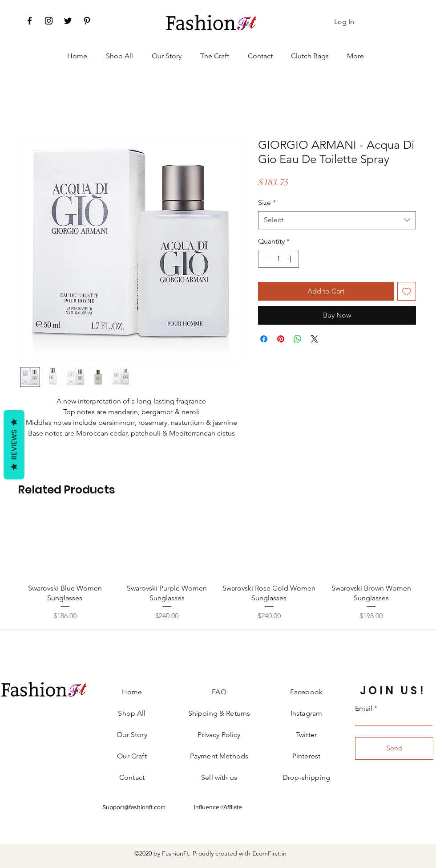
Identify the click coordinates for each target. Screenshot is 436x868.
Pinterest (306, 756)
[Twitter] (68, 21)
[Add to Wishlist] (407, 291)
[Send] (394, 748)
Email (364, 709)
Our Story (132, 735)
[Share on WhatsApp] (298, 339)
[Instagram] (49, 21)
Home (132, 692)
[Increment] (291, 259)
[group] (218, 567)
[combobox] (337, 220)
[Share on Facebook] (264, 339)
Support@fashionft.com (134, 807)
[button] (373, 17)
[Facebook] (30, 21)
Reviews (14, 444)
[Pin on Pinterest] (281, 339)
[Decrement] (266, 259)
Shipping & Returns (219, 713)
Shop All (132, 713)
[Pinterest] (87, 21)
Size (267, 202)
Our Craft (132, 756)
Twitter (306, 735)
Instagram (306, 713)
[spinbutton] (279, 259)
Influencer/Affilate (218, 807)
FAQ (219, 692)
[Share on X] (315, 339)
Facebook (306, 692)
